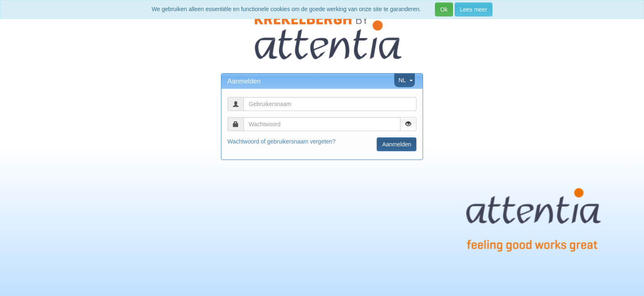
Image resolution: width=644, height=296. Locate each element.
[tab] (322, 81)
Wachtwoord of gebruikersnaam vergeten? (282, 141)
